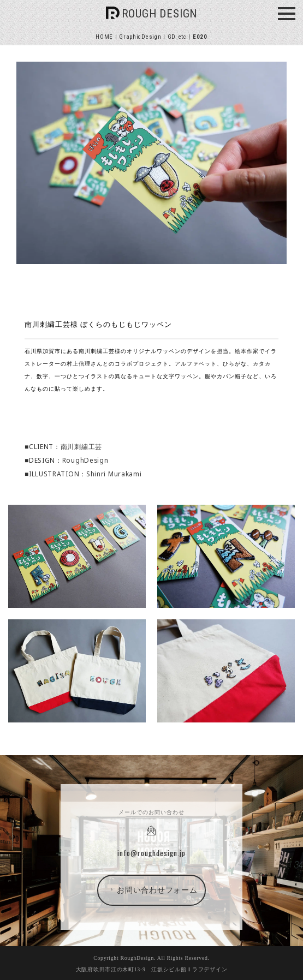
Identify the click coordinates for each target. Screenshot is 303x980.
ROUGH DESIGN (160, 14)
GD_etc (177, 37)
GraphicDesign (140, 37)
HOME (104, 37)
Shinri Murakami (114, 474)
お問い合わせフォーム (153, 890)
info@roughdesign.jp (151, 853)
